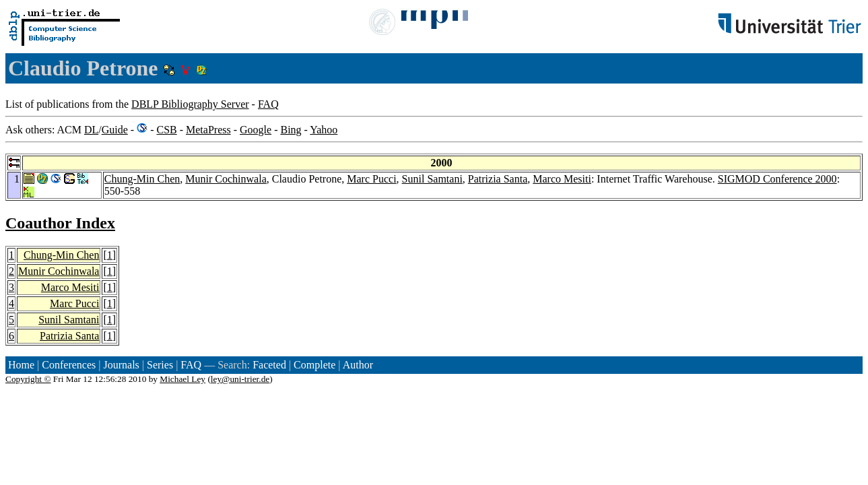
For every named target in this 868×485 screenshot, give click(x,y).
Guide (115, 130)
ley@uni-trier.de (240, 379)
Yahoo (324, 130)
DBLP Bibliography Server (190, 104)
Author (358, 365)
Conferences (69, 365)
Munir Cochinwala (226, 179)
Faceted (269, 365)
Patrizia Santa (498, 179)
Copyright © (28, 379)
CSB (166, 130)
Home (21, 365)
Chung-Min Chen (142, 179)
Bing (291, 130)
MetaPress (208, 130)
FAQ (268, 104)
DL (91, 130)
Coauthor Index (60, 223)
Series (160, 365)
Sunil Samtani (432, 179)
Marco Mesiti (562, 179)
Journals (121, 365)
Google (256, 130)
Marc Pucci (371, 179)
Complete (314, 365)
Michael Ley (182, 379)
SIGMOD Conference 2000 (777, 179)
